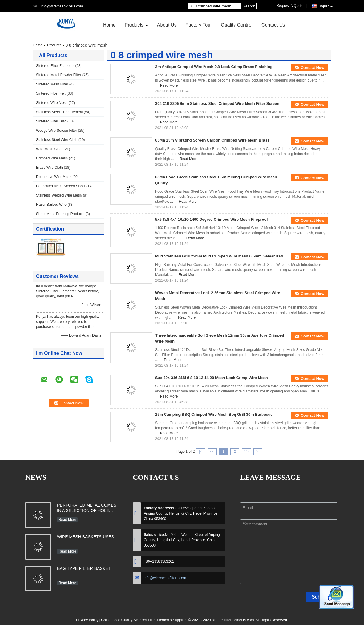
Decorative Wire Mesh (54, 177)
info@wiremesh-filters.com (62, 6)
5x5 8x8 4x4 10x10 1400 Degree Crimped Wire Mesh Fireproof (212, 219)
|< (200, 452)
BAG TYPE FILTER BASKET (84, 568)
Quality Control (237, 25)
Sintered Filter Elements (55, 66)
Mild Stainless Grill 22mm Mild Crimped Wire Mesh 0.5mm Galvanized (219, 256)
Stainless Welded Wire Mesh (59, 195)
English (325, 6)
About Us (167, 25)
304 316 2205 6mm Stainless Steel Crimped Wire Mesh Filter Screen (217, 103)
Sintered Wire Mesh (52, 103)
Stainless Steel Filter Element (60, 112)
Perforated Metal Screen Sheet (61, 186)
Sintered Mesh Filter (52, 84)
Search (249, 6)
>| (258, 452)
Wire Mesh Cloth (49, 149)
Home (109, 25)
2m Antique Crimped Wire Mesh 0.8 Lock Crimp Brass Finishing (214, 67)
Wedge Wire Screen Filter (57, 131)
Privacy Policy (87, 620)
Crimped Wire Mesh (52, 158)
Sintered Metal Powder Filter (59, 75)
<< (212, 452)
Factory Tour (199, 25)
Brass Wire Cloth (50, 168)
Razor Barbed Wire (51, 205)
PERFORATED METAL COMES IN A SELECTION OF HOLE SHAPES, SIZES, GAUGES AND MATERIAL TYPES (87, 508)
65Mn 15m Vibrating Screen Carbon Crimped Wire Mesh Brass (212, 140)
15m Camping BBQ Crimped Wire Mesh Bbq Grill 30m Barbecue (214, 414)
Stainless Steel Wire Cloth (57, 140)
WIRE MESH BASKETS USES (85, 537)
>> (246, 452)
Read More (169, 85)
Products (134, 25)
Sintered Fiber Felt (51, 93)
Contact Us (273, 25)
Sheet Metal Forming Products (60, 214)
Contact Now (313, 68)
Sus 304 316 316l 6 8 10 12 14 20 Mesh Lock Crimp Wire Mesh (212, 378)
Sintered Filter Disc (51, 121)
